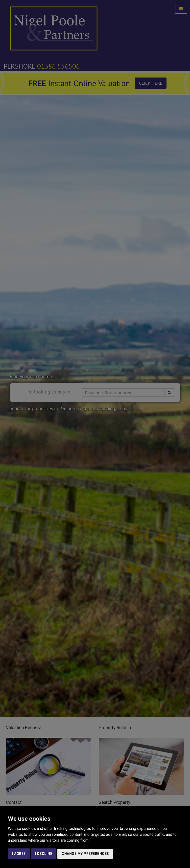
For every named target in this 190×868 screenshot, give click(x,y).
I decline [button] (44, 854)
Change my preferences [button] (85, 854)
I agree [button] (19, 854)
